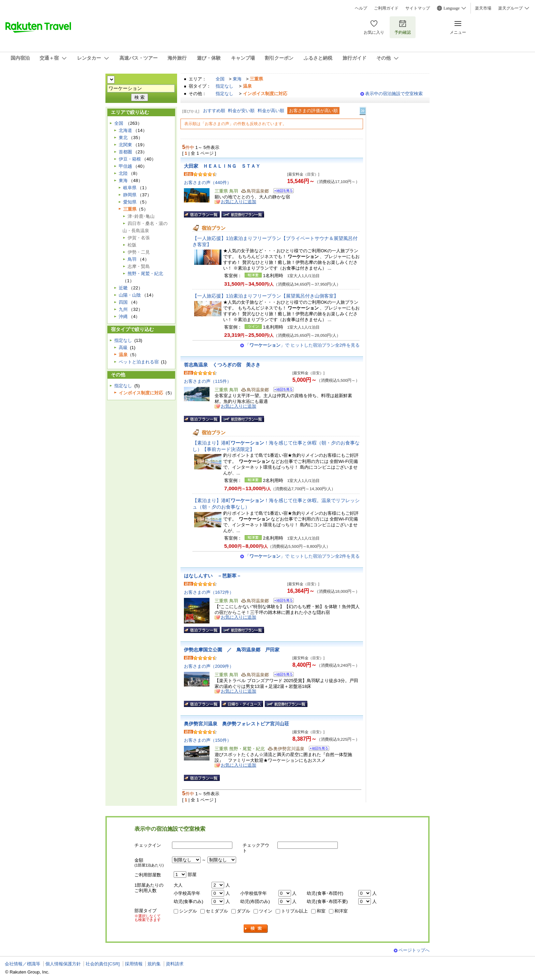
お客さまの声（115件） (208, 381)
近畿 (123, 288)
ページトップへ (414, 950)
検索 (256, 929)
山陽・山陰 (130, 295)
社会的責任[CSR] (103, 964)
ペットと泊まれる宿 (139, 362)
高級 (123, 348)
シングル (188, 911)
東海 (237, 79)
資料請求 (175, 964)
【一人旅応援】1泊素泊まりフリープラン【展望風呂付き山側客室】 (265, 296)
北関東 (125, 145)
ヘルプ (361, 8)
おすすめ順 (214, 111)
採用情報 (134, 964)
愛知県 (130, 202)
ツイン (266, 911)
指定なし (225, 86)
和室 (321, 911)
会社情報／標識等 (23, 964)
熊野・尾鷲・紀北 (145, 274)
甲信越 (125, 166)
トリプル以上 (294, 911)
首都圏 (125, 152)
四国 (123, 302)
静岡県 (130, 195)
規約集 (154, 964)
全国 (220, 79)
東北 (123, 138)
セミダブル (217, 911)
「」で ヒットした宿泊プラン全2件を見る (302, 345)
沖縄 (123, 316)
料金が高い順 (271, 111)
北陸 (123, 173)
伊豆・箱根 (130, 159)
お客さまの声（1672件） (209, 592)
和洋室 (341, 911)
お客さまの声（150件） (208, 740)
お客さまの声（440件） (208, 183)
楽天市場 (483, 8)
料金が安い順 (241, 111)
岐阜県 (130, 188)
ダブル (243, 911)
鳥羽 (132, 259)
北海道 (125, 130)
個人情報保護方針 (63, 964)
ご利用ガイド (386, 8)
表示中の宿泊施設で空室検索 (394, 94)
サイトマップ (418, 8)
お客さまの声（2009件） (209, 666)
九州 (123, 309)
